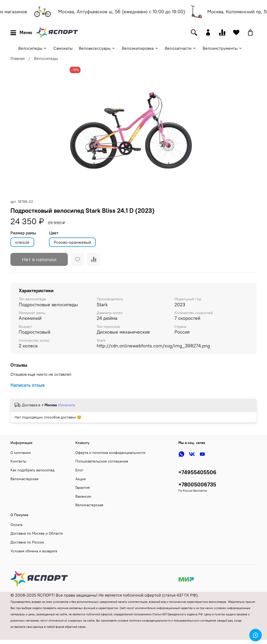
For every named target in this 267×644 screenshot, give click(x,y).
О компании (21, 453)
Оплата (16, 525)
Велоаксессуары (97, 48)
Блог (79, 470)
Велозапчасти (181, 48)
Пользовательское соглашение (102, 461)
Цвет (54, 233)
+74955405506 (197, 472)
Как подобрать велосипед (32, 470)
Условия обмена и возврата (34, 551)
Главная (18, 58)
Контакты (18, 461)
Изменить (67, 405)
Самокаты (63, 48)
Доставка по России (27, 542)
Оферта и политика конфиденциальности (110, 453)
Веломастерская (24, 479)
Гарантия (83, 487)
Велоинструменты (223, 48)
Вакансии (83, 496)
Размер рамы (23, 233)
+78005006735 (197, 484)
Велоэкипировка (140, 48)
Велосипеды (33, 48)
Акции (81, 479)
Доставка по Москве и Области (37, 533)
